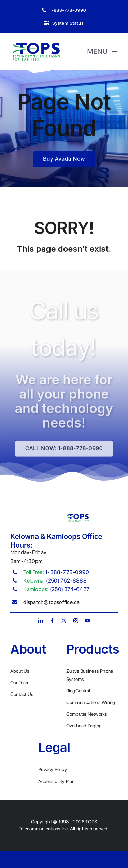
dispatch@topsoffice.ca (51, 602)
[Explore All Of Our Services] (64, 451)
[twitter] (64, 621)
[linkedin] (41, 621)
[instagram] (76, 621)
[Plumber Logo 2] (36, 44)
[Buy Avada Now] (64, 160)
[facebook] (52, 621)
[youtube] (87, 621)
